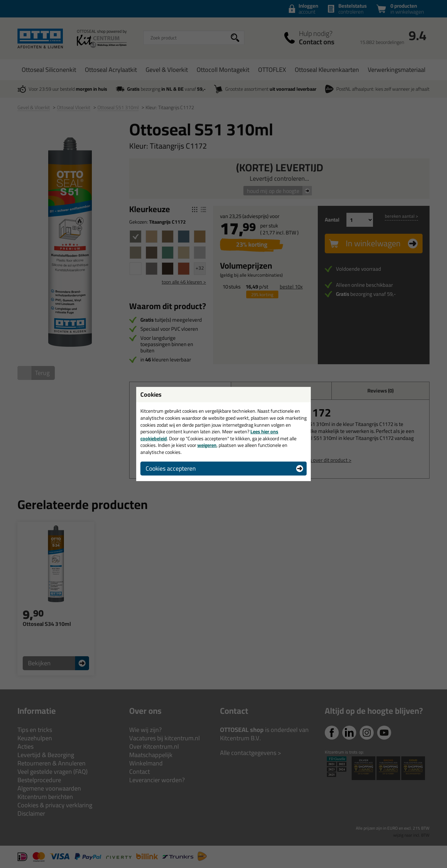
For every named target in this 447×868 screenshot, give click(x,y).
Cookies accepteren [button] (171, 468)
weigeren (207, 445)
